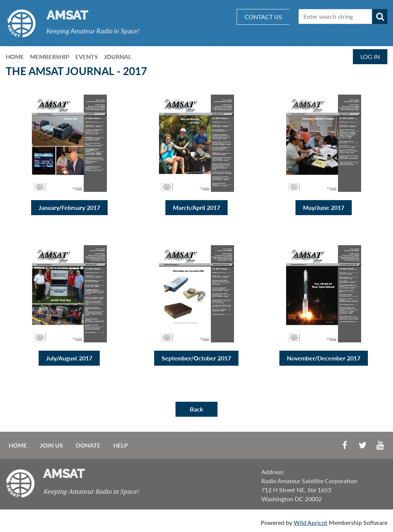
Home (18, 445)
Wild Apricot (310, 522)
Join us (51, 445)
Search (380, 17)
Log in (370, 57)
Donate (88, 445)
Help (121, 445)
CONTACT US (263, 17)
